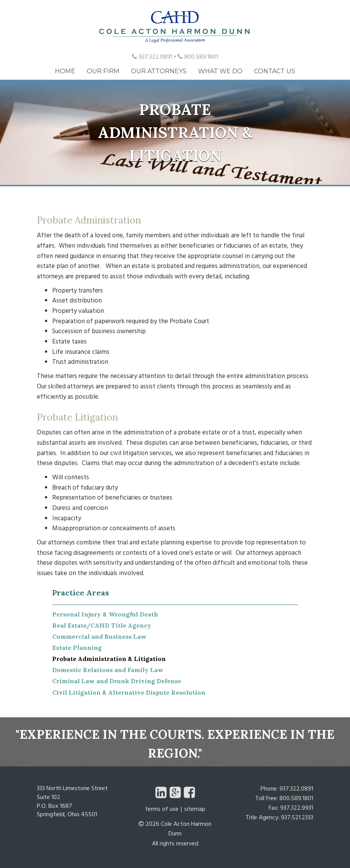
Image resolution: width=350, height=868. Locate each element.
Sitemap (195, 810)
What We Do (220, 71)
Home (65, 71)
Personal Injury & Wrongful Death (105, 614)
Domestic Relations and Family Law (108, 670)
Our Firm (103, 71)
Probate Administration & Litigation (109, 659)
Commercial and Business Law (99, 636)
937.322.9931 (297, 809)
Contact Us (275, 71)
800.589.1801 (198, 58)
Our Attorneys (159, 71)
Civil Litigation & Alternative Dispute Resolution (129, 692)
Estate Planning (77, 648)
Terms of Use (162, 810)
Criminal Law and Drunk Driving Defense (117, 681)
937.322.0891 (152, 58)
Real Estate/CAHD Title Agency (102, 625)
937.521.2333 (297, 818)
